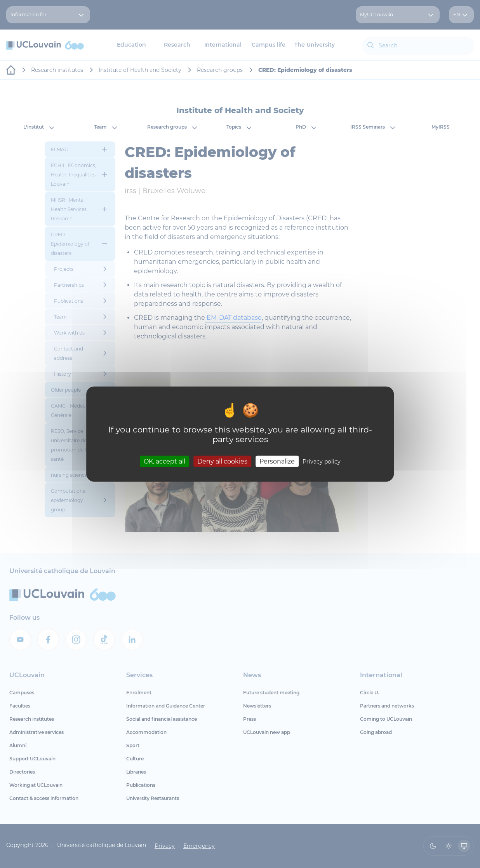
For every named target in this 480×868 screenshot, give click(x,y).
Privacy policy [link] (322, 461)
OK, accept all (164, 461)
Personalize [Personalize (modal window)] (277, 461)
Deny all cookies (222, 461)
